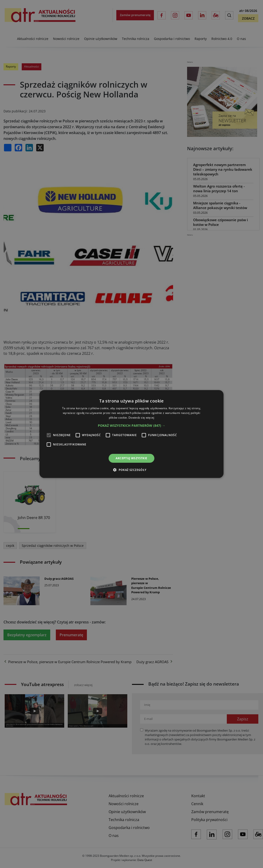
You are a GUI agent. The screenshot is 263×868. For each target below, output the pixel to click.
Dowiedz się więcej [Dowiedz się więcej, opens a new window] (141, 418)
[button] (132, 426)
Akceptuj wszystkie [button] (131, 458)
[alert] (131, 434)
